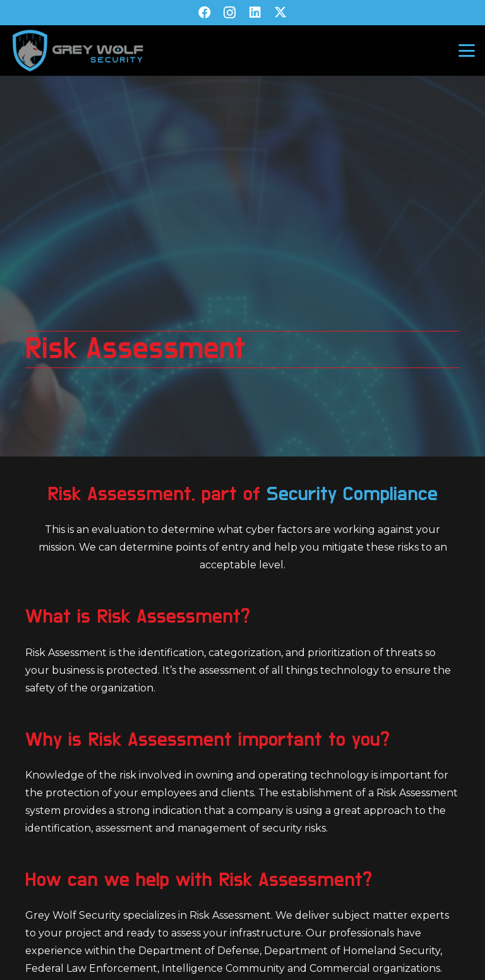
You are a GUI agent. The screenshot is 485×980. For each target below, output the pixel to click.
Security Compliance (352, 494)
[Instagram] (230, 13)
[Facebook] (205, 13)
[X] (280, 13)
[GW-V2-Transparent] (77, 51)
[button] (467, 51)
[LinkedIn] (255, 13)
